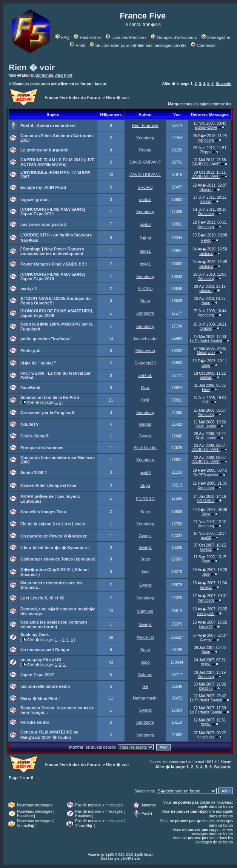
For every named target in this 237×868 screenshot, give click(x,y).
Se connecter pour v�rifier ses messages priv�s (138, 45)
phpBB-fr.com (130, 859)
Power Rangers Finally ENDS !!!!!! (54, 264)
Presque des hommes (42, 448)
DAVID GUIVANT (145, 162)
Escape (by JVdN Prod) (43, 187)
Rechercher (88, 37)
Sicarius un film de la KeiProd (50, 397)
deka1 (145, 251)
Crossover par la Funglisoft (47, 412)
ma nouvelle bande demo (45, 686)
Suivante (223, 84)
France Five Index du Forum (72, 97)
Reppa (145, 150)
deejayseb (206, 614)
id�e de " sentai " (38, 363)
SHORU (145, 187)
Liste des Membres (126, 37)
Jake (145, 572)
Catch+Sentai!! (35, 436)
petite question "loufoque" (46, 339)
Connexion (204, 45)
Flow (145, 388)
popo (145, 662)
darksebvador (145, 339)
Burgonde (44, 75)
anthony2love (206, 127)
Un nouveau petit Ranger (45, 650)
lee (145, 686)
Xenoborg (145, 138)
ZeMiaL (145, 375)
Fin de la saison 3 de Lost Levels (53, 524)
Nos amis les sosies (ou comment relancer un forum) (54, 624)
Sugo (145, 301)
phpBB (109, 855)
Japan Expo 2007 (37, 675)
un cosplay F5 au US (41, 659)
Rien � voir (32, 67)
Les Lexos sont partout (43, 224)
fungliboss (206, 737)
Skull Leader (206, 426)
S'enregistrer (216, 37)
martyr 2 (28, 289)
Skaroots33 (145, 363)
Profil (77, 45)
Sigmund (145, 611)
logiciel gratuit (35, 199)
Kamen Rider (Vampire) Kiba (48, 485)
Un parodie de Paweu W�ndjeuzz (54, 536)
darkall (145, 199)
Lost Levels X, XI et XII (42, 598)
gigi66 (145, 224)
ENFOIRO (145, 499)
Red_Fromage (145, 125)
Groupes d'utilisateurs (174, 37)
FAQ (62, 37)
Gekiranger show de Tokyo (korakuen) (58, 559)
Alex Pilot (64, 75)
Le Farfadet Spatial (206, 341)
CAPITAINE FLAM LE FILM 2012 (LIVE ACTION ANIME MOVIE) (58, 162)
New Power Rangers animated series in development (52, 251)
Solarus (145, 675)
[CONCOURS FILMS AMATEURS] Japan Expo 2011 (53, 212)
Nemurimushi (145, 698)
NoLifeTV (29, 424)
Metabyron (145, 351)
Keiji (145, 400)
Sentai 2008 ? (34, 473)
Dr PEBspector (206, 475)
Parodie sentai (35, 722)
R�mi (145, 238)
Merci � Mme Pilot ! (40, 698)
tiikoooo (206, 190)
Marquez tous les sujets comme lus (200, 104)
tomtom (206, 328)
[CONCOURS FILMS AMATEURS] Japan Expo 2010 (53, 276)
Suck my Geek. (35, 635)
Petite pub (30, 351)
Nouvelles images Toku (43, 512)
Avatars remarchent (56, 125)
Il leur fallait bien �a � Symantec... (55, 548)
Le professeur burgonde (44, 150)
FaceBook (30, 388)
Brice (206, 514)
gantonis (206, 254)
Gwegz (145, 436)
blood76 (206, 627)
